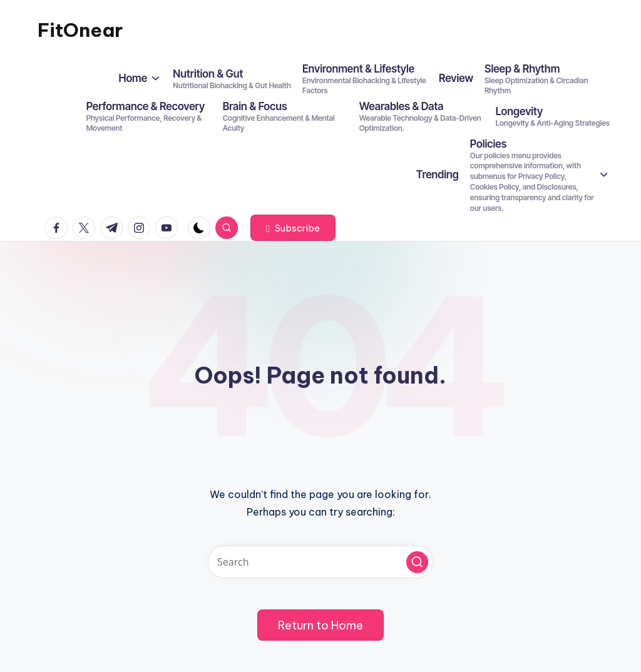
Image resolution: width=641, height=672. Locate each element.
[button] (293, 228)
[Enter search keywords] (320, 562)
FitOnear (80, 30)
